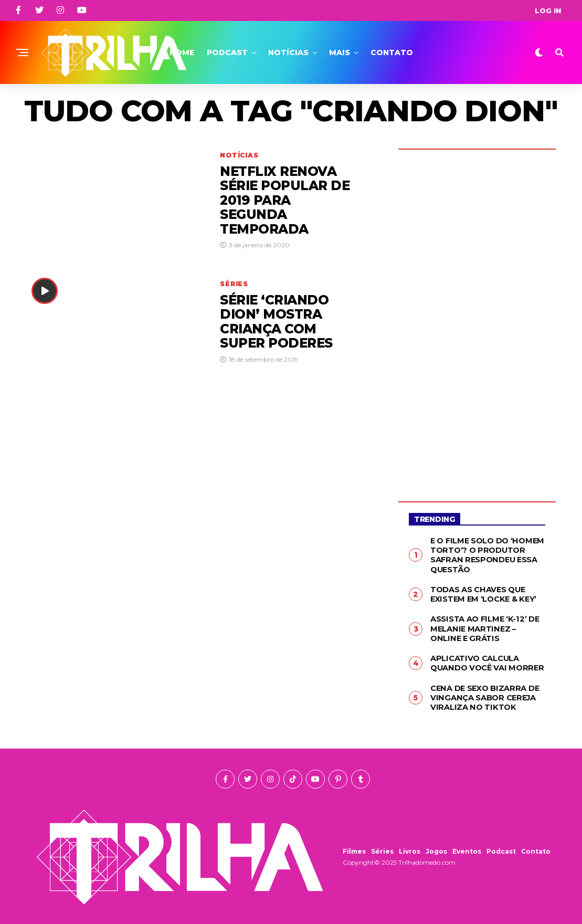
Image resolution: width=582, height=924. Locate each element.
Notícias (288, 52)
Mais (340, 52)
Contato (392, 52)
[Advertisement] (477, 318)
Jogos (436, 846)
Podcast (227, 52)
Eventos (467, 846)
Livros (410, 846)
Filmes (354, 846)
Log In (548, 10)
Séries (382, 846)
